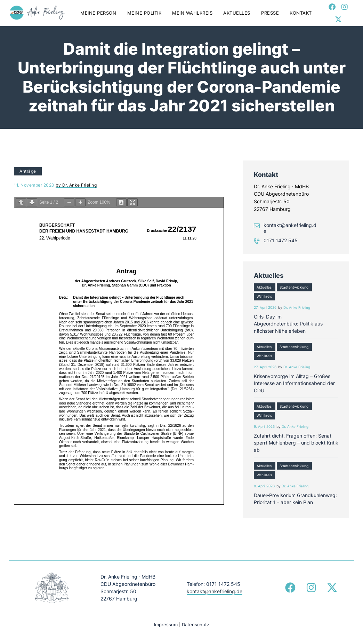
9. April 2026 (264, 427)
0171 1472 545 (281, 241)
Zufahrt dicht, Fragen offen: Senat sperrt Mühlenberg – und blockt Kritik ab (296, 443)
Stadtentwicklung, (295, 287)
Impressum (166, 625)
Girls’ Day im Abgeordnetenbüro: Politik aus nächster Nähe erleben (288, 324)
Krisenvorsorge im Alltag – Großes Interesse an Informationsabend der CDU (294, 383)
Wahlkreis (264, 296)
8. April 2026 (264, 486)
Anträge (28, 171)
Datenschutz (196, 625)
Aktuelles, (265, 287)
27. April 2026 (265, 308)
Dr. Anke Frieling (297, 308)
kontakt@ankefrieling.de (290, 228)
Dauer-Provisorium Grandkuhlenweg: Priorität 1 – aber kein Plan (295, 499)
